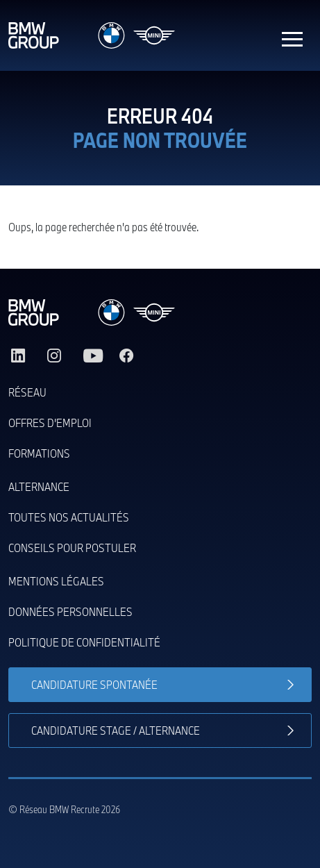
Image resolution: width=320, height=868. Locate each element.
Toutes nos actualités (69, 517)
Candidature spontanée (94, 684)
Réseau (27, 392)
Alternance (39, 486)
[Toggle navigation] (292, 35)
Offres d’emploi (50, 423)
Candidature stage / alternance (116, 730)
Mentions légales (56, 581)
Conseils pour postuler (72, 548)
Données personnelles (70, 611)
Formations (39, 453)
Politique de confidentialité (84, 642)
